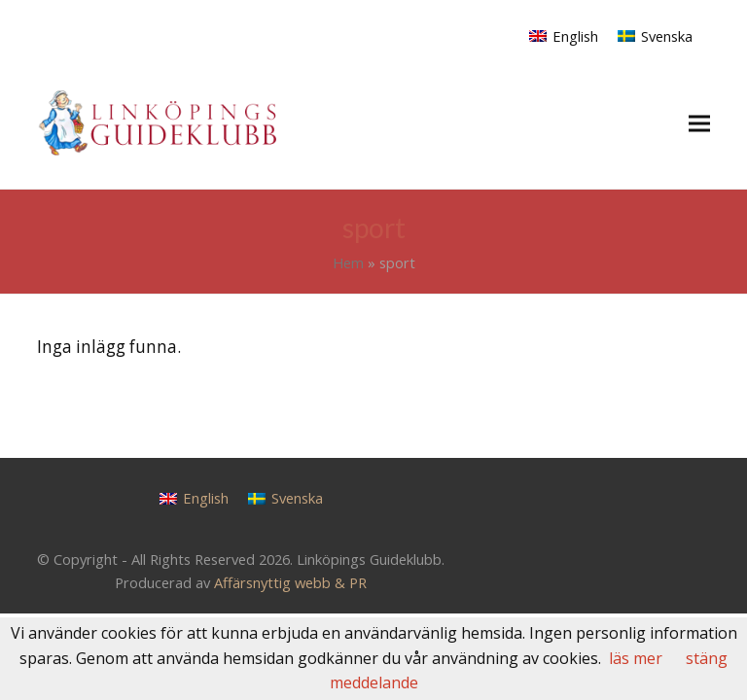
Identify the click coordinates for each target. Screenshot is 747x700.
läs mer (636, 658)
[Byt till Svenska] (655, 35)
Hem (348, 262)
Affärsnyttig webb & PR (290, 582)
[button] (699, 123)
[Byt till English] (564, 35)
